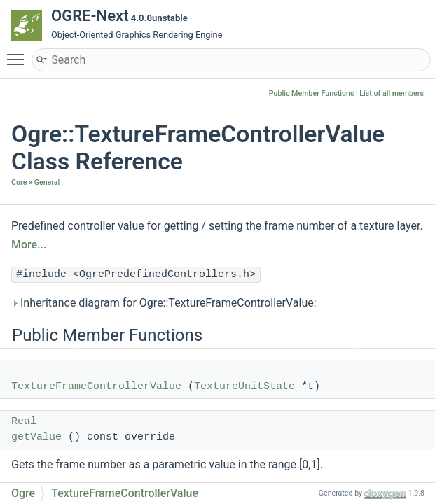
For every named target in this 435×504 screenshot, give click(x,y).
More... (29, 245)
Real (24, 422)
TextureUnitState (244, 387)
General (47, 182)
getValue (36, 437)
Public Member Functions (312, 93)
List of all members (392, 93)
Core (19, 182)
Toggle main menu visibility (19, 53)
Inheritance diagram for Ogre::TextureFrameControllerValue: (164, 303)
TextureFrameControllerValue (96, 387)
